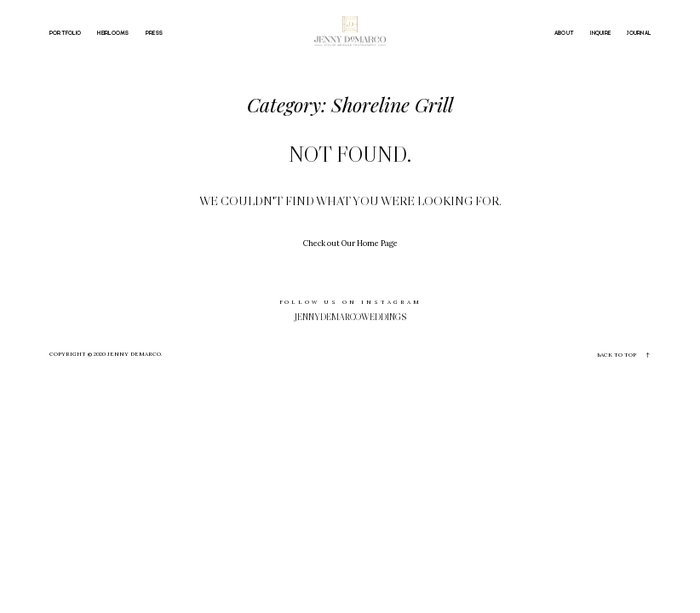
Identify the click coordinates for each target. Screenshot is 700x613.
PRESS (154, 33)
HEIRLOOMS (113, 33)
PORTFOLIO (65, 33)
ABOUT (564, 33)
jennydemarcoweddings (350, 317)
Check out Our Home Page (350, 243)
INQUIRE (600, 33)
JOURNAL (639, 33)
